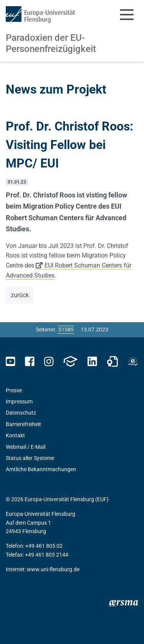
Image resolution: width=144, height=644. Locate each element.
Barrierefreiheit (23, 424)
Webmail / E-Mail (26, 447)
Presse (14, 390)
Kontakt (15, 435)
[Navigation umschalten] (127, 15)
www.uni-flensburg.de (53, 569)
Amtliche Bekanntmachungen (41, 469)
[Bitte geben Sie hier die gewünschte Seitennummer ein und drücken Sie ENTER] (66, 330)
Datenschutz (21, 413)
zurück (20, 295)
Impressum (19, 401)
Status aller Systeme (30, 458)
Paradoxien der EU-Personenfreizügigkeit (51, 43)
